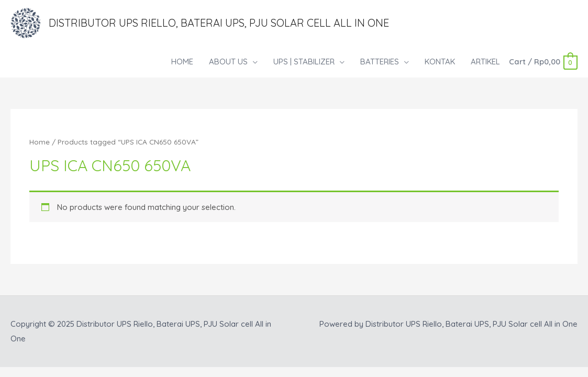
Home (40, 142)
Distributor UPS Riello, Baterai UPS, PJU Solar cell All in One (219, 23)
